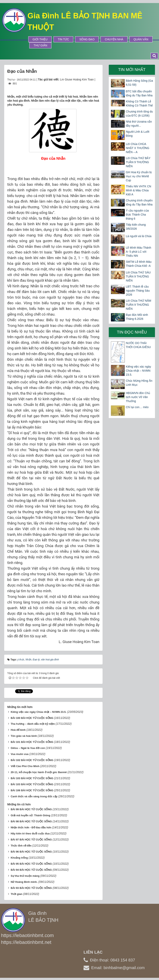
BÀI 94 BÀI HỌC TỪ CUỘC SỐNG (31, 870)
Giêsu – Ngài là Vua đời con (28, 748)
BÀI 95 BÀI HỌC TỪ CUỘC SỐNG (31, 864)
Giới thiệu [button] (40, 39)
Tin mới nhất (132, 70)
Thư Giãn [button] (40, 45)
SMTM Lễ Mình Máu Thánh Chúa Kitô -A (139, 264)
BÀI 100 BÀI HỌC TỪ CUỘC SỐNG (32, 718)
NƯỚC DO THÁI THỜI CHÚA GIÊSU (138, 345)
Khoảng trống (19, 858)
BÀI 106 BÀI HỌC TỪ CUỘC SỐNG (32, 790)
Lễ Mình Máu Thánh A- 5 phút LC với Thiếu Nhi (139, 252)
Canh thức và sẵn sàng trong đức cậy (34, 796)
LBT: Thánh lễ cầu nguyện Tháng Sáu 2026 (138, 291)
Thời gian (17, 894)
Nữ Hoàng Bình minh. (24, 882)
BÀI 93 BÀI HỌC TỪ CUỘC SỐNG (31, 888)
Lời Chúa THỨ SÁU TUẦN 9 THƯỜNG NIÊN (138, 276)
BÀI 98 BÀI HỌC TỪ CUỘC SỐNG (31, 821)
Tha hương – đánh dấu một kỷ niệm (33, 724)
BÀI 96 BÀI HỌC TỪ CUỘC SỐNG (31, 852)
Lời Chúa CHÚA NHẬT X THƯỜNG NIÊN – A (138, 148)
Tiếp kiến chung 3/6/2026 (136, 227)
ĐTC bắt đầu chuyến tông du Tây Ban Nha (139, 93)
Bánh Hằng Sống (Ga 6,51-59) (139, 83)
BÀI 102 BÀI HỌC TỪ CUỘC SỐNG (32, 760)
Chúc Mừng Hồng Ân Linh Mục (139, 383)
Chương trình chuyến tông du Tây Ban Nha (139, 202)
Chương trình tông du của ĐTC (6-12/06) (139, 114)
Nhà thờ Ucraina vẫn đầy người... (139, 124)
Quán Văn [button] (141, 39)
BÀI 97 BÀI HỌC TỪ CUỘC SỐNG (31, 840)
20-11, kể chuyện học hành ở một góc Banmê (39, 772)
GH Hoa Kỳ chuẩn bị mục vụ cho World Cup (139, 176)
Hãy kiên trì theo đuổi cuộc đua (30, 834)
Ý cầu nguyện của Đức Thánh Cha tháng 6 (137, 215)
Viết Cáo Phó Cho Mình (25, 766)
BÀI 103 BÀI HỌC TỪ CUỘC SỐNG (32, 778)
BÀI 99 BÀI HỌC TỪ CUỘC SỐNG (31, 809)
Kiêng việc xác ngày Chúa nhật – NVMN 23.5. (39, 712)
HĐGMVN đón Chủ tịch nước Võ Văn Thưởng (138, 397)
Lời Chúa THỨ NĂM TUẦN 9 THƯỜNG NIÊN (139, 305)
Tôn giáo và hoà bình (24, 736)
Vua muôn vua (20, 754)
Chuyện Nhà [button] (114, 39)
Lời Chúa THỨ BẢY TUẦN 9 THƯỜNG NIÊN (138, 162)
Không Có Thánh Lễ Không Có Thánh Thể (139, 103)
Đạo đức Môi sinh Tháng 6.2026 (137, 317)
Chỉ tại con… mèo (137, 407)
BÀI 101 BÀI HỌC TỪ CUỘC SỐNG (32, 742)
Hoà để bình (18, 730)
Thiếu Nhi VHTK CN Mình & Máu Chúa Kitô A (139, 190)
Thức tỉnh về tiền (21, 846)
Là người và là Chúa (139, 236)
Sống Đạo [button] (87, 39)
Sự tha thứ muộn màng (25, 876)
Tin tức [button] (63, 39)
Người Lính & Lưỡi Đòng (138, 134)
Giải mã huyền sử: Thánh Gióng (30, 815)
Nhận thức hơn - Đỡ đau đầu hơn (31, 827)
